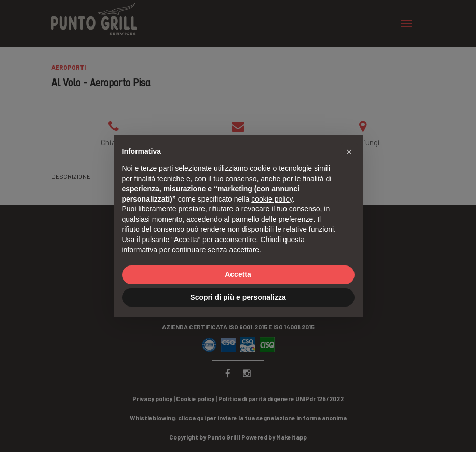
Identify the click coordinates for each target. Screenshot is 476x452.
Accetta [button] (238, 274)
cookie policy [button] (272, 199)
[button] (349, 152)
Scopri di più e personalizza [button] (238, 297)
